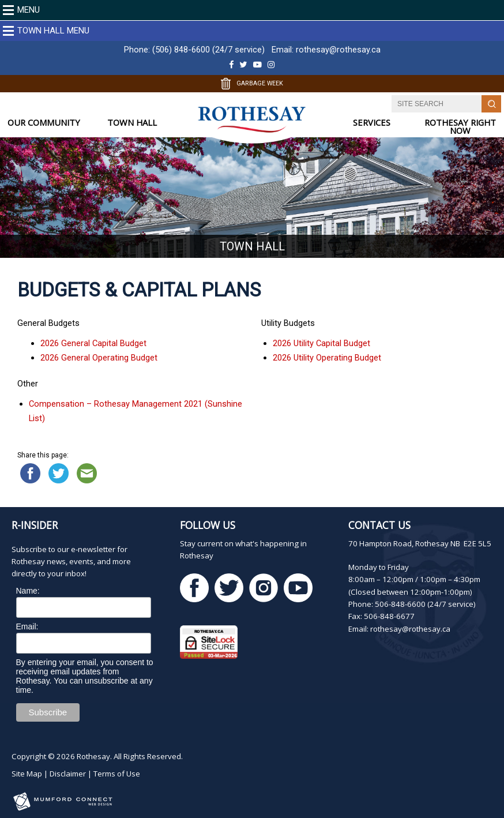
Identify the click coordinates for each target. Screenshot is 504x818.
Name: (28, 591)
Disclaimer (68, 774)
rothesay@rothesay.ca (338, 50)
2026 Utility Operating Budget (327, 358)
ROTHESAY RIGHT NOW (460, 127)
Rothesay (93, 756)
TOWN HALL (132, 123)
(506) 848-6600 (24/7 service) (208, 50)
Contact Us (379, 525)
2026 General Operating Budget (99, 358)
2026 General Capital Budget (93, 343)
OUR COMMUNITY (44, 123)
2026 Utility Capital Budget (321, 343)
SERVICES (372, 123)
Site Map (27, 774)
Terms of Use (117, 774)
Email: (27, 626)
